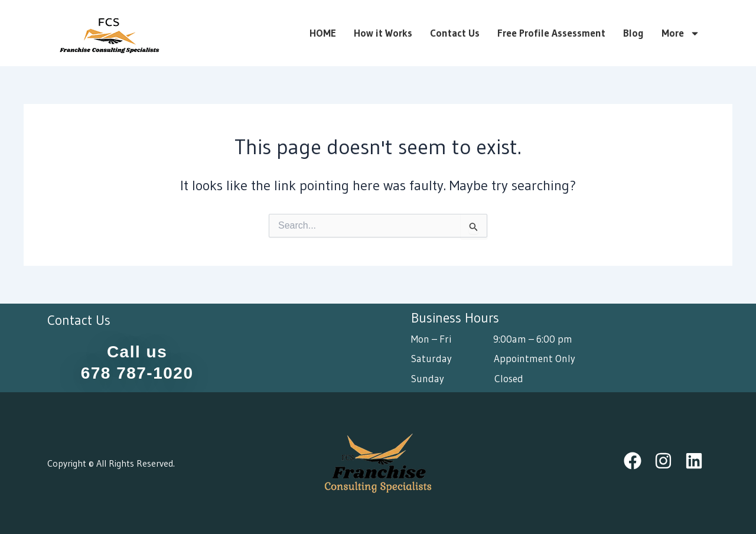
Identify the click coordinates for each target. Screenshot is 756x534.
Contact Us (455, 33)
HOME (323, 33)
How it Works (383, 33)
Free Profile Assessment (551, 33)
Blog (633, 33)
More (681, 33)
